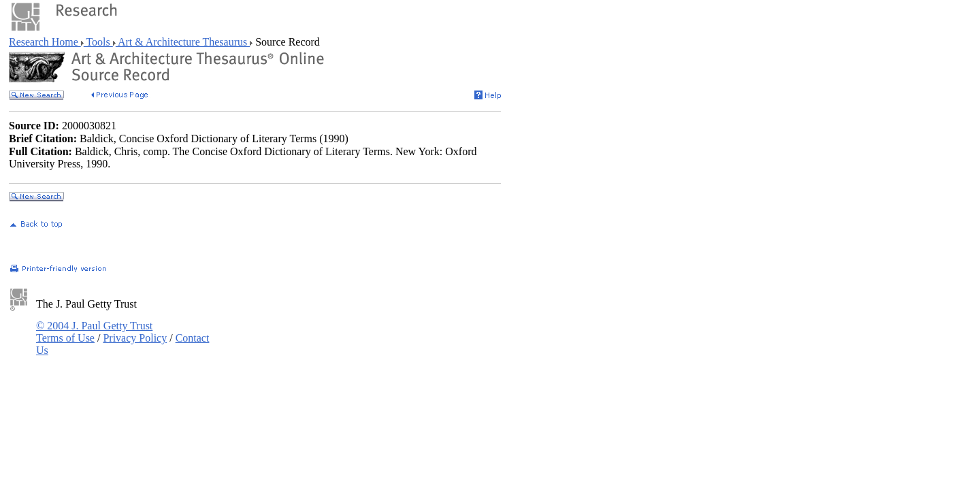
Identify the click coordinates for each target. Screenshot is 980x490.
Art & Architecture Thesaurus (183, 42)
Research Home (45, 42)
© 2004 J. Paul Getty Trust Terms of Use (94, 332)
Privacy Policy (135, 338)
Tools (98, 42)
